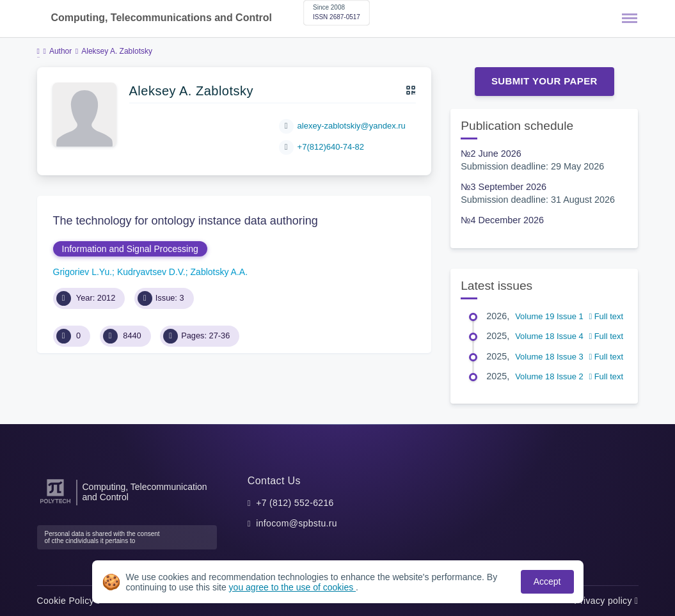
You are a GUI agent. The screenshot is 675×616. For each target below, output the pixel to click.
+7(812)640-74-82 (331, 147)
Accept (547, 581)
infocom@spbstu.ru (297, 523)
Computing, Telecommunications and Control (162, 18)
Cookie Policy (69, 601)
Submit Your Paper (544, 81)
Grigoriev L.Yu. (83, 272)
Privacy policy (606, 601)
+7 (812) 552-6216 (295, 503)
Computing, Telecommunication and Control (145, 492)
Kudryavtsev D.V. (151, 272)
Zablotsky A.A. (219, 272)
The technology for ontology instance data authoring (186, 221)
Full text (606, 316)
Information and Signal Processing (130, 249)
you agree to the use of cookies (292, 587)
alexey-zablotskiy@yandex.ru (352, 126)
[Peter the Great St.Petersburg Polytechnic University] (55, 504)
